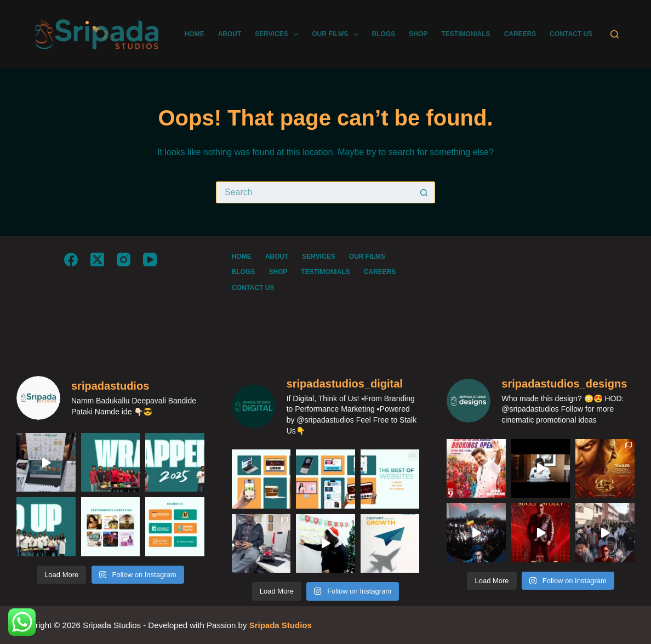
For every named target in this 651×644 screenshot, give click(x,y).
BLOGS (384, 34)
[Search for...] (315, 192)
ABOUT (230, 34)
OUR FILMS (337, 35)
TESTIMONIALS (466, 34)
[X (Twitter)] (97, 260)
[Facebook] (71, 260)
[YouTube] (150, 260)
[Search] (615, 34)
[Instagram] (124, 260)
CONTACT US (571, 34)
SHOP (418, 34)
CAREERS (520, 34)
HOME (195, 34)
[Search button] (424, 192)
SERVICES (279, 35)
